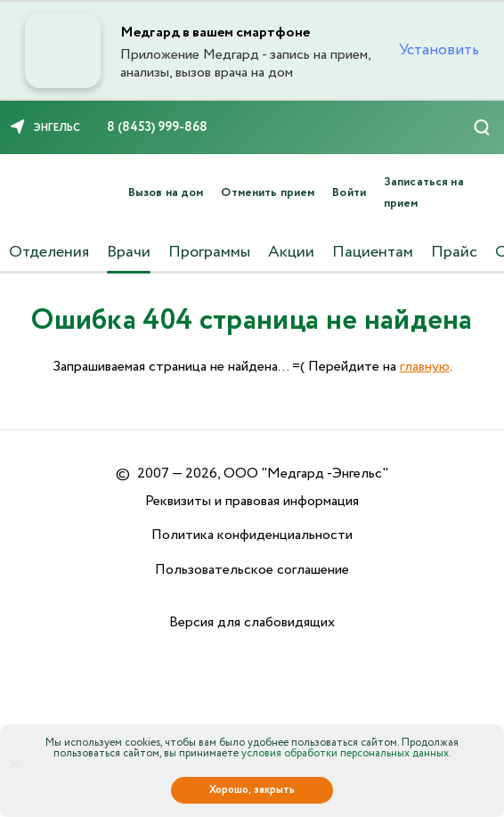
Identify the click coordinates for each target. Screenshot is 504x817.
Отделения (49, 252)
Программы (209, 252)
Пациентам (373, 252)
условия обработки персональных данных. (346, 753)
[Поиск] (482, 127)
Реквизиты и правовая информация (252, 501)
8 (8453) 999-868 (157, 127)
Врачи (129, 252)
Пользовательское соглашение (252, 570)
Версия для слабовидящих (252, 622)
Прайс (454, 252)
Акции (291, 252)
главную (425, 367)
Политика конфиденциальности (252, 535)
